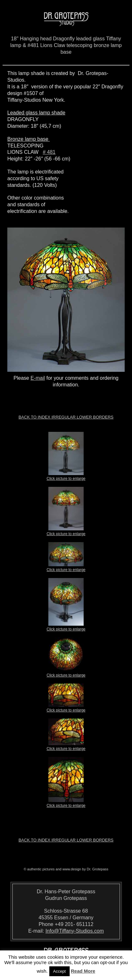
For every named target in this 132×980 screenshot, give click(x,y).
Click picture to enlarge (66, 477)
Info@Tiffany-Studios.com (75, 931)
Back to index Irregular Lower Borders (66, 417)
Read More (83, 971)
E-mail (38, 378)
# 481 (49, 152)
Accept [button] (59, 971)
